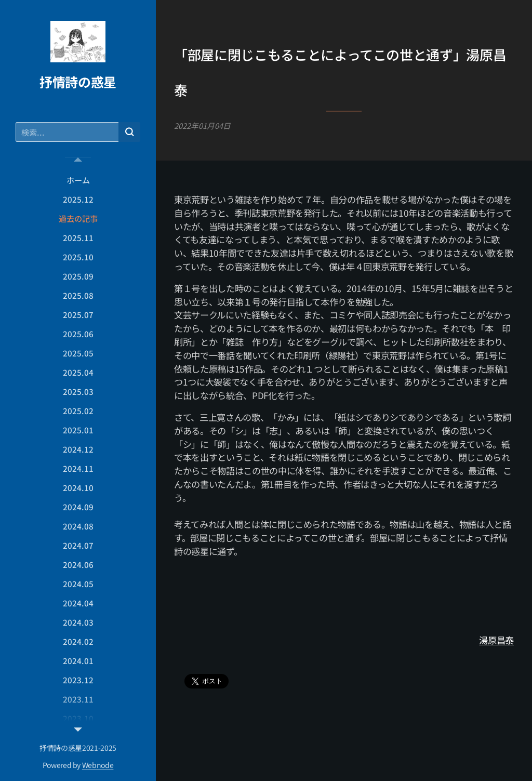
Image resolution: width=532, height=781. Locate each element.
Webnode (98, 765)
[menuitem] (78, 180)
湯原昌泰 (496, 640)
